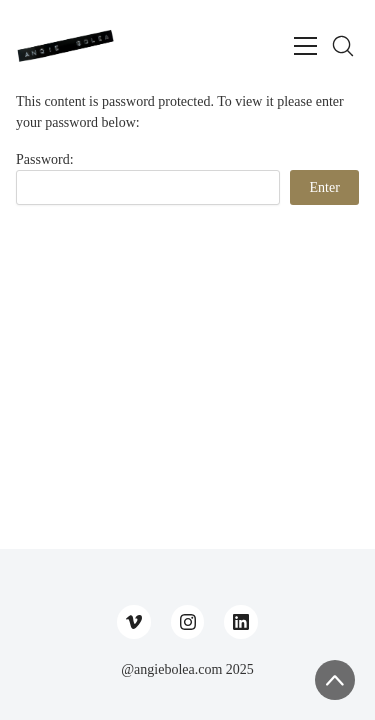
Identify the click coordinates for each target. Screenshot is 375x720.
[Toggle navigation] (305, 46)
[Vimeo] (134, 622)
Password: (148, 178)
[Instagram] (188, 622)
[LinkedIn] (241, 622)
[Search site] (343, 46)
